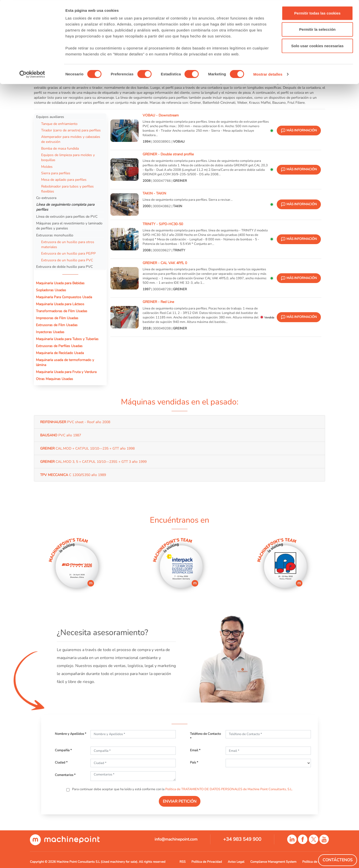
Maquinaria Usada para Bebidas (60, 283)
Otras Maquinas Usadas (54, 379)
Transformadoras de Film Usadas (62, 311)
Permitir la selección (317, 30)
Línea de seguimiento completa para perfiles (65, 207)
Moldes (47, 167)
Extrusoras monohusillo (55, 235)
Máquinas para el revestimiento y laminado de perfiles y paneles (69, 226)
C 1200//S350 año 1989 (73, 475)
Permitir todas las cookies (317, 13)
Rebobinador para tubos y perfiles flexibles (67, 189)
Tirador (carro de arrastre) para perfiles (71, 130)
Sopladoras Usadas (51, 290)
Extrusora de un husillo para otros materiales (68, 244)
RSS (182, 862)
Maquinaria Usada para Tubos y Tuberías (67, 339)
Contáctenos (338, 860)
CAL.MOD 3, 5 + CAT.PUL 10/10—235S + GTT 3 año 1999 (93, 462)
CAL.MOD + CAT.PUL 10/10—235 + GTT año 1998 (87, 448)
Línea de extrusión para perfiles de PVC (67, 216)
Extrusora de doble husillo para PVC (64, 267)
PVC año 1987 (61, 435)
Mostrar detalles (268, 74)
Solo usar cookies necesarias (317, 46)
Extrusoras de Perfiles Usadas (59, 346)
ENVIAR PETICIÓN (180, 801)
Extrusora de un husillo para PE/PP (68, 253)
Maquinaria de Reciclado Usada (60, 353)
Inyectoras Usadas (50, 332)
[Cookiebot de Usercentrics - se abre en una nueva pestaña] (32, 74)
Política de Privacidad (207, 862)
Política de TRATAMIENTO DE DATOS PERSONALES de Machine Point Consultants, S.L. (229, 789)
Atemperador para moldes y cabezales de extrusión (71, 139)
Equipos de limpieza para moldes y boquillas (68, 157)
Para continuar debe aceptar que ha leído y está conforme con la (182, 789)
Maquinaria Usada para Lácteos (60, 304)
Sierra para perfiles (56, 173)
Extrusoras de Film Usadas (57, 325)
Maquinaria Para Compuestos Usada (64, 297)
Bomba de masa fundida (60, 148)
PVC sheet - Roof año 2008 (75, 422)
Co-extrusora (46, 198)
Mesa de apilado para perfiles (64, 180)
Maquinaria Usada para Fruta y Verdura (66, 372)
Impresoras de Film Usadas (57, 318)
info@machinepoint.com (176, 839)
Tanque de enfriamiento (59, 124)
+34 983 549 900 (242, 839)
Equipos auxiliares (50, 117)
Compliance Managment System (273, 862)
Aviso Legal (236, 862)
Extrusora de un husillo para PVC (67, 260)
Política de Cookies (316, 862)
